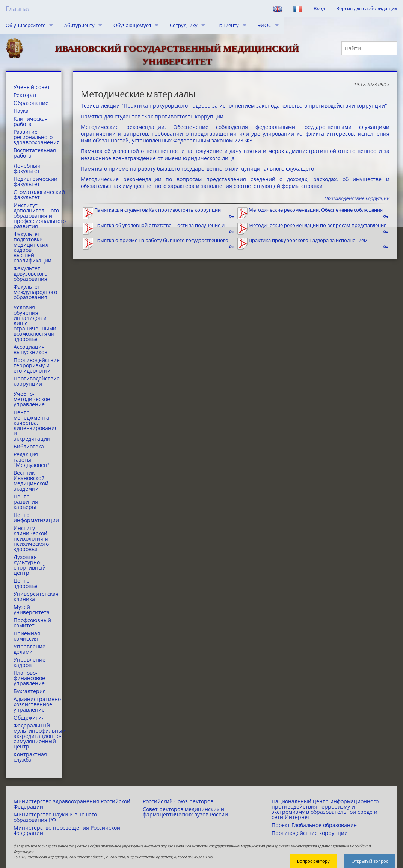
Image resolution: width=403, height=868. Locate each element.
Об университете (26, 25)
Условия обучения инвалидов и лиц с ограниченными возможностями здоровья (34, 323)
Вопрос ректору (313, 861)
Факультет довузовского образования (30, 274)
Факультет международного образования (34, 292)
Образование (31, 103)
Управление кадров (29, 662)
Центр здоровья (26, 583)
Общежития (29, 718)
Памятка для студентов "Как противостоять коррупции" (153, 116)
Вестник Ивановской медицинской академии (31, 481)
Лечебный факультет (27, 168)
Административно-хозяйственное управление (34, 704)
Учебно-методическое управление (32, 399)
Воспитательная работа (34, 153)
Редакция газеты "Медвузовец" (32, 460)
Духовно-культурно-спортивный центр (30, 565)
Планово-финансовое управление (29, 678)
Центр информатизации (34, 518)
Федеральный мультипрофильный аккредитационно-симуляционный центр (34, 736)
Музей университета (32, 610)
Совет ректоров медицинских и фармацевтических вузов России (185, 812)
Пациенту (228, 25)
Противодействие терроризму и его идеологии (34, 365)
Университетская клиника (34, 597)
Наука (21, 111)
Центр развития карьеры (26, 502)
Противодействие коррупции (34, 381)
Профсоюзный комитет (32, 623)
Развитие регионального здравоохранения (34, 137)
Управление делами (29, 649)
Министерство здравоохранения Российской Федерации (72, 804)
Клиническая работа (31, 121)
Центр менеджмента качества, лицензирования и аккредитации (34, 426)
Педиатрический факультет (34, 182)
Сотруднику (184, 25)
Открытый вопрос (370, 861)
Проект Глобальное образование (314, 825)
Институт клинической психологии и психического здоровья (31, 539)
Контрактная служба (30, 757)
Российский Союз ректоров (178, 801)
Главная (18, 8)
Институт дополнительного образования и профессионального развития (34, 216)
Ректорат (25, 95)
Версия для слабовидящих (367, 8)
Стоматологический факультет (34, 195)
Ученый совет (32, 87)
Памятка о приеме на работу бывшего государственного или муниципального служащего (197, 169)
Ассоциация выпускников (30, 350)
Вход (319, 8)
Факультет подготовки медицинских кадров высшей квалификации (32, 247)
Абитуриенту (79, 25)
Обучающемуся (132, 25)
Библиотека (29, 447)
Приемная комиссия (27, 636)
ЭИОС (264, 25)
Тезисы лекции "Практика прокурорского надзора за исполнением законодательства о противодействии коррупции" (234, 105)
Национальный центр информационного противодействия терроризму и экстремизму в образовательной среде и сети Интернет (325, 809)
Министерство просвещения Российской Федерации (67, 830)
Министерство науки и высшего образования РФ (55, 817)
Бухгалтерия (30, 691)
